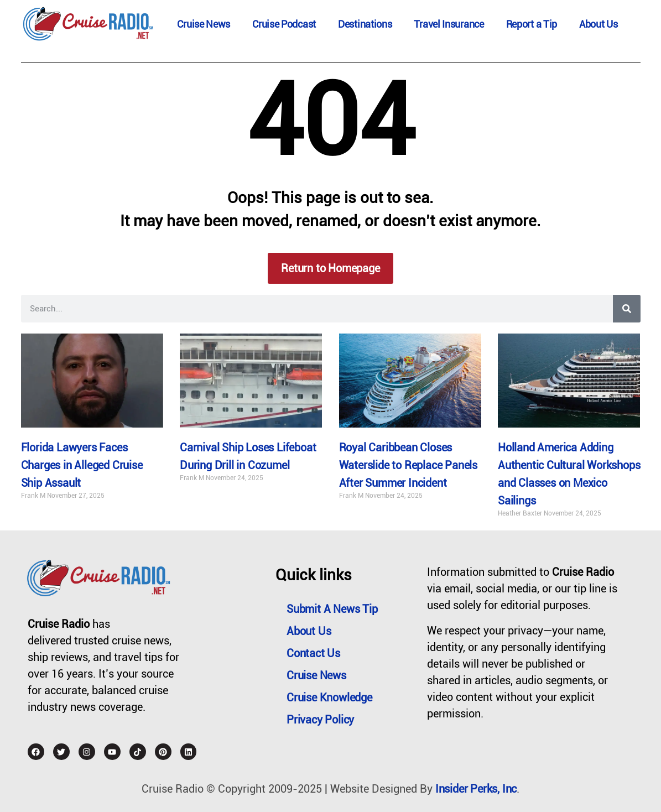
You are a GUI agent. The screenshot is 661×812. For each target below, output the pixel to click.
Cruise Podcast (284, 24)
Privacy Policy (320, 720)
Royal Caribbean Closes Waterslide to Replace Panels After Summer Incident (408, 465)
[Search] (627, 309)
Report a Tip (532, 24)
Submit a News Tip (332, 609)
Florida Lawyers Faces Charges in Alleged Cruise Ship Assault (82, 465)
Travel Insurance (449, 24)
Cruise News (204, 24)
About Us (598, 24)
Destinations (365, 24)
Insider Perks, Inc (476, 789)
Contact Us (313, 653)
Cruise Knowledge (329, 698)
